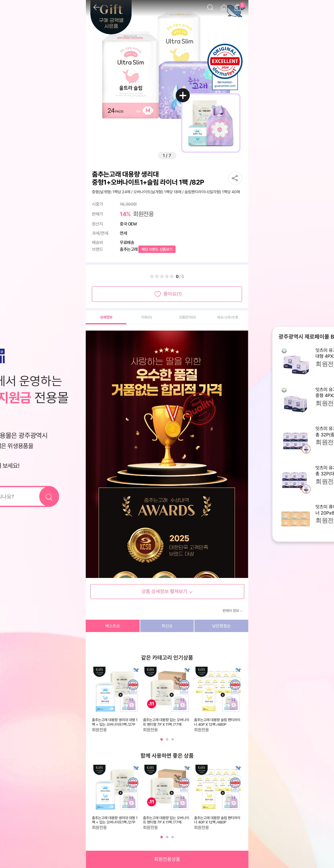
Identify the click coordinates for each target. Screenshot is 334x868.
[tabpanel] (116, 700)
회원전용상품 (167, 859)
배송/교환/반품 (228, 317)
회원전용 (143, 214)
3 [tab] (173, 742)
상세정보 (106, 317)
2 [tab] (168, 742)
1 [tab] (162, 742)
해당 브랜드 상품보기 (157, 249)
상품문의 (187, 317)
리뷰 (147, 317)
